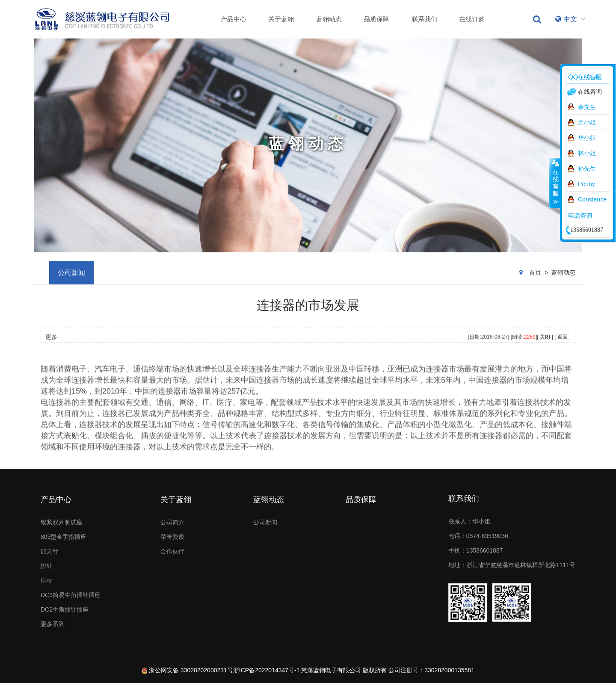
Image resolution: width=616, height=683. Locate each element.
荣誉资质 (172, 537)
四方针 (50, 551)
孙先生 (587, 169)
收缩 (555, 183)
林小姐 (587, 153)
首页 (535, 272)
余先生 (587, 107)
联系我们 (424, 19)
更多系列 (53, 624)
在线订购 (472, 19)
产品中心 (234, 19)
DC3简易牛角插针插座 (71, 595)
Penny (586, 184)
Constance (592, 199)
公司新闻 (71, 273)
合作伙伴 (172, 551)
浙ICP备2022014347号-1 (267, 670)
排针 (47, 566)
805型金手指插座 (64, 537)
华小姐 (587, 138)
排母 (47, 580)
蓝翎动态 (329, 19)
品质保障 (376, 19)
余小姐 (587, 122)
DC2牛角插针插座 (65, 609)
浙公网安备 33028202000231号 (191, 670)
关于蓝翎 (281, 19)
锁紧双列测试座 (62, 522)
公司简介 (172, 522)
